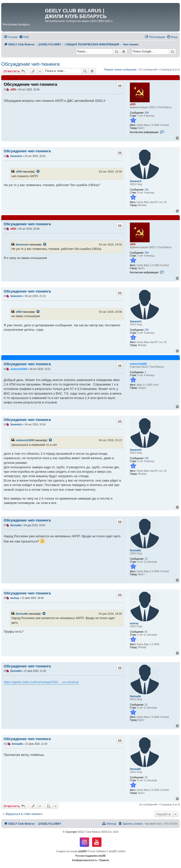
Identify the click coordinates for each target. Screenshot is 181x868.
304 (147, 113)
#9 (5, 671)
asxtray (134, 623)
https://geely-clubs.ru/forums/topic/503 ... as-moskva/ (41, 682)
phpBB (82, 851)
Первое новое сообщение (120, 69)
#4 (5, 296)
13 (146, 559)
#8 (5, 598)
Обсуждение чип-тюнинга (30, 64)
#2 (5, 156)
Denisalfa (135, 550)
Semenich (136, 181)
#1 (5, 90)
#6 (5, 425)
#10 (6, 744)
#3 (5, 229)
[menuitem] (24, 37)
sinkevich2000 (138, 364)
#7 (5, 525)
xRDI (133, 104)
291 (147, 190)
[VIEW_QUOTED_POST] (38, 172)
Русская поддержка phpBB (90, 856)
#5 (5, 369)
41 (146, 632)
